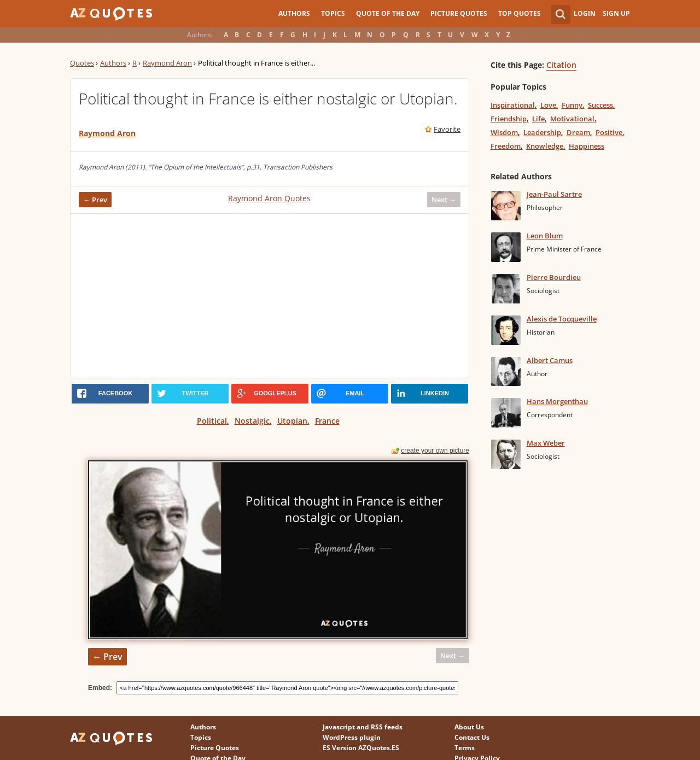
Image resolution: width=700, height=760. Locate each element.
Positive (609, 132)
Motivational (572, 119)
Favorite (447, 129)
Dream (578, 132)
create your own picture (435, 451)
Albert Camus (550, 360)
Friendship (509, 119)
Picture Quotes (459, 13)
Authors (294, 13)
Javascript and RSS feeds (363, 727)
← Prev (95, 200)
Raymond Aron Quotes (269, 198)
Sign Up (616, 13)
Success (600, 105)
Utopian (292, 421)
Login (585, 13)
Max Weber (546, 443)
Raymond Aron (167, 63)
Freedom (506, 146)
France (327, 421)
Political (212, 421)
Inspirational (513, 105)
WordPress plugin (352, 737)
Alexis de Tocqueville (562, 319)
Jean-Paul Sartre (554, 194)
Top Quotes (520, 13)
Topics (333, 13)
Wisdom (504, 132)
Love (548, 105)
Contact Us (472, 737)
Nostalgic (252, 421)
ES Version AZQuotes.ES (361, 748)
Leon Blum (545, 236)
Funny (572, 105)
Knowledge (545, 146)
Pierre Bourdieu (554, 277)
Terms (465, 748)
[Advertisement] (270, 296)
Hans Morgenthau (557, 401)
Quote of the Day (388, 13)
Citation (561, 65)
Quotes (82, 63)
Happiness (587, 146)
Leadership (542, 132)
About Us (469, 727)
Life (538, 119)
